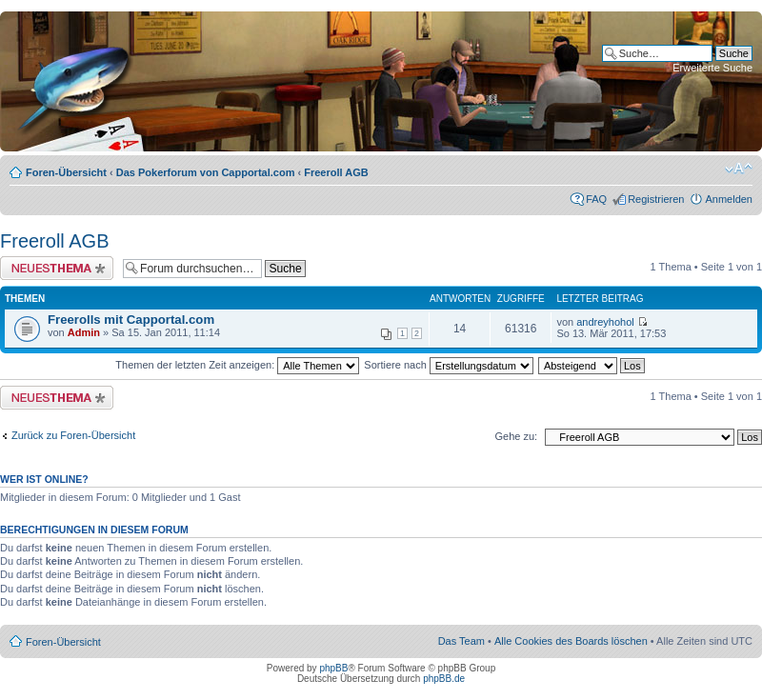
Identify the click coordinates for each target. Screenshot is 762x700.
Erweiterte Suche (712, 68)
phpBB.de (444, 679)
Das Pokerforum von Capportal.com (206, 172)
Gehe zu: (516, 436)
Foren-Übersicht (66, 172)
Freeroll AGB (336, 172)
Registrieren (656, 199)
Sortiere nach (448, 365)
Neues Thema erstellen (57, 268)
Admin (84, 332)
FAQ (596, 199)
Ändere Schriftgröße (739, 169)
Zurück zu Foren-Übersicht (73, 435)
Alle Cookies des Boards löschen (571, 641)
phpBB (333, 668)
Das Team (461, 641)
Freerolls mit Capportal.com (131, 320)
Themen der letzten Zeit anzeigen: (237, 365)
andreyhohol (605, 322)
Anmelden (729, 199)
